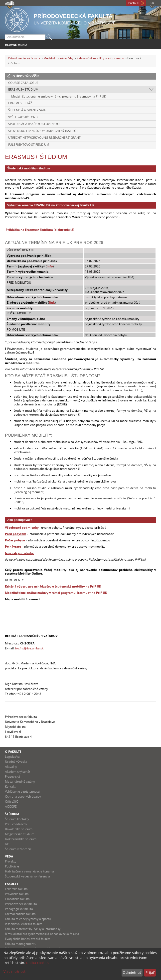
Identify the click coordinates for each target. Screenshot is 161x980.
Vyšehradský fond (23, 117)
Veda (9, 856)
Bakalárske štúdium (19, 829)
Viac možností (15, 971)
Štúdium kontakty (17, 819)
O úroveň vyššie (26, 76)
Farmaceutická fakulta (20, 914)
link (52, 303)
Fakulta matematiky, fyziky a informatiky (33, 929)
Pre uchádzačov (16, 824)
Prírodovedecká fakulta (24, 58)
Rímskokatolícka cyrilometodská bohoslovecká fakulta (42, 934)
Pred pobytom (16, 534)
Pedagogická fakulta (19, 909)
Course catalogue (23, 83)
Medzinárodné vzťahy (58, 58)
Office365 (12, 801)
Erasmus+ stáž (20, 103)
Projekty (11, 861)
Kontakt (10, 787)
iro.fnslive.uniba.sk (29, 648)
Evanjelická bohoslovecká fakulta (28, 939)
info (50, 266)
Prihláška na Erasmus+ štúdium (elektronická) (40, 230)
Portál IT (134, 3)
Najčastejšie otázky (19, 553)
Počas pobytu (15, 540)
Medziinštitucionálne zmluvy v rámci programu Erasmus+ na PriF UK (59, 96)
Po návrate (13, 547)
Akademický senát (18, 772)
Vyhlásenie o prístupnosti (22, 792)
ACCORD (11, 806)
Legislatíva (12, 757)
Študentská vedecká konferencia (27, 876)
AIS (7, 844)
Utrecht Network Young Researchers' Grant (44, 138)
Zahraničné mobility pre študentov (100, 58)
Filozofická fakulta (17, 899)
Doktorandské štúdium (21, 839)
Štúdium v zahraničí (19, 849)
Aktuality (11, 767)
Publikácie (12, 866)
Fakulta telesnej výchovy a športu (28, 919)
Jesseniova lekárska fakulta (24, 924)
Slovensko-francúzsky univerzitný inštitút (43, 131)
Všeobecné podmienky (22, 528)
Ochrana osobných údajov (23, 796)
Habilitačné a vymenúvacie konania (29, 871)
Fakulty (12, 884)
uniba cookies (38, 963)
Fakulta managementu (21, 944)
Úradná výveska (16, 762)
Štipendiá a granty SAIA (27, 110)
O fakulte (13, 752)
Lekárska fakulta (16, 889)
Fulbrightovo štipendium (29, 145)
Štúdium (12, 814)
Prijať (150, 972)
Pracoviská (12, 777)
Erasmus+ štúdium (23, 89)
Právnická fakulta (17, 894)
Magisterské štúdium (20, 834)
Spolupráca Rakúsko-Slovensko (34, 124)
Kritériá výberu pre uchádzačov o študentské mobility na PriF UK (53, 586)
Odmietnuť (132, 972)
